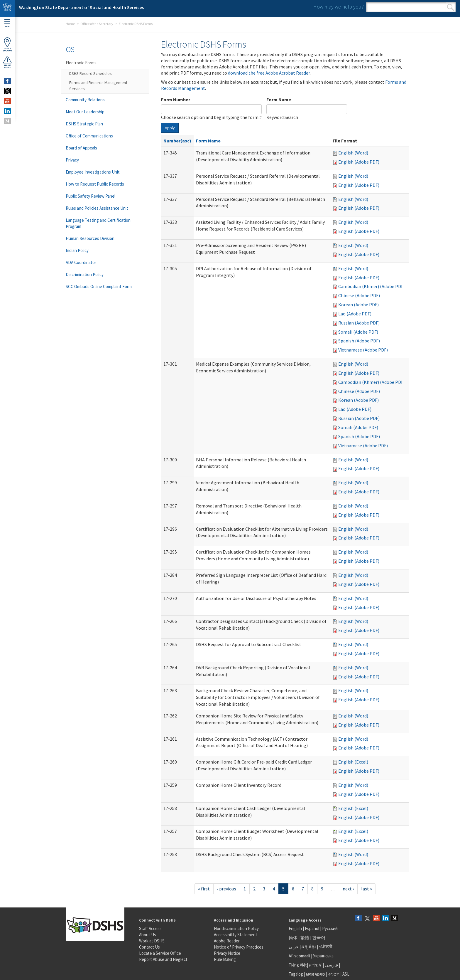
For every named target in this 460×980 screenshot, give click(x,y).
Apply (170, 128)
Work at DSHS (152, 941)
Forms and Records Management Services (98, 86)
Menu (7, 24)
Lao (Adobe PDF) (355, 314)
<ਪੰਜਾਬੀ (326, 947)
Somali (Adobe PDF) (358, 332)
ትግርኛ (334, 974)
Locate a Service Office (160, 953)
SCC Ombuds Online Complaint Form (99, 286)
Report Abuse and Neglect (163, 959)
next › (348, 889)
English (296, 928)
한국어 (319, 938)
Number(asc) (177, 141)
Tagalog (296, 974)
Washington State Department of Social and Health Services (82, 7)
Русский (330, 928)
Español (312, 928)
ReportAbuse (7, 62)
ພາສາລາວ (315, 974)
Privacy (72, 160)
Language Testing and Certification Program (98, 223)
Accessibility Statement (236, 935)
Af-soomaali (299, 956)
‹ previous (227, 889)
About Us (148, 935)
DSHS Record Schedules (91, 73)
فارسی (331, 965)
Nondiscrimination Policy (236, 928)
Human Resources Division (90, 238)
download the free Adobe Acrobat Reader (269, 73)
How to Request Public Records (95, 184)
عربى (294, 947)
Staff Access (150, 928)
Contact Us (149, 947)
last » (367, 889)
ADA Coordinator (81, 262)
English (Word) (353, 153)
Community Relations (85, 100)
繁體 (305, 938)
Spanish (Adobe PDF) (359, 341)
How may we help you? (339, 7)
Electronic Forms (81, 63)
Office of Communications (89, 136)
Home (70, 24)
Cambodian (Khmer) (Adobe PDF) (372, 286)
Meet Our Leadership (85, 112)
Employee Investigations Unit (93, 172)
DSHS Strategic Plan (84, 124)
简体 (293, 938)
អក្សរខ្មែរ (309, 947)
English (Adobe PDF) (359, 162)
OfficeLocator (7, 44)
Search (450, 7)
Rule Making (225, 959)
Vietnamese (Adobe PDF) (363, 350)
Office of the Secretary (97, 24)
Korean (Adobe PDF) (358, 305)
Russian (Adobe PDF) (359, 323)
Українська (323, 956)
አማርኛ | (316, 965)
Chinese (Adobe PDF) (359, 295)
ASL (346, 974)
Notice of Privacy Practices (239, 947)
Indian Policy (77, 250)
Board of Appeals (81, 148)
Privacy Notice (227, 953)
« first (204, 889)
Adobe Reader (227, 941)
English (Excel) (353, 762)
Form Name (279, 100)
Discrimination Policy (85, 274)
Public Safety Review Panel (91, 196)
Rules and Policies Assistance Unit (97, 208)
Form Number (176, 100)
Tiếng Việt (298, 965)
